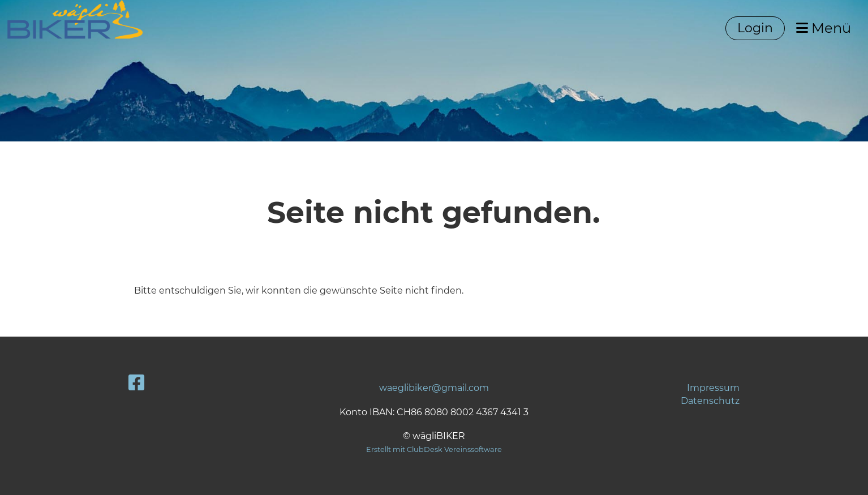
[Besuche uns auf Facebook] (136, 383)
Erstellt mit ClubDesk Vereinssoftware (434, 449)
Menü (824, 28)
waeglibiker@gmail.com (434, 388)
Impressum (713, 388)
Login (755, 28)
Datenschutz (710, 401)
